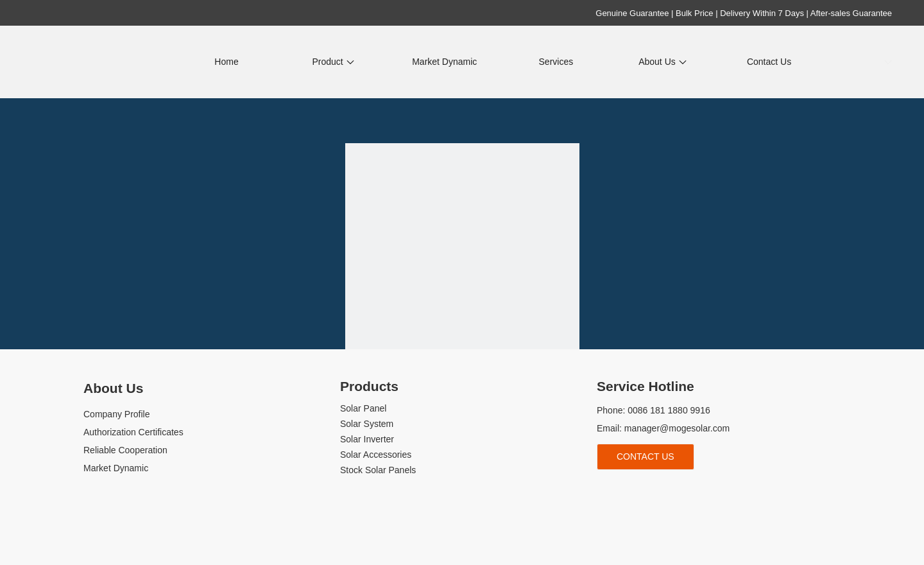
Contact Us (646, 456)
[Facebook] (605, 491)
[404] (462, 260)
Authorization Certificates (133, 432)
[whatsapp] (691, 491)
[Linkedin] (627, 491)
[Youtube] (648, 491)
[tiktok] (670, 491)
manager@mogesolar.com (677, 428)
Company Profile (117, 414)
